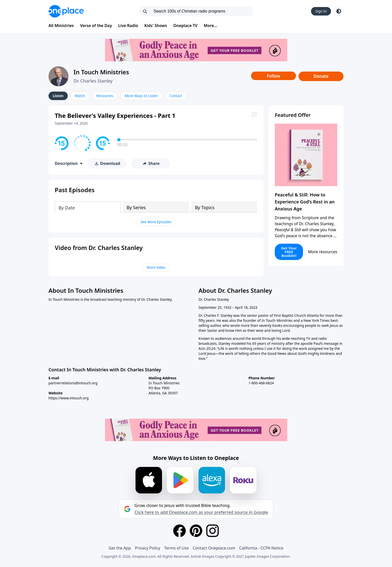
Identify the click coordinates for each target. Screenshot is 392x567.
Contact (176, 96)
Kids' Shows (156, 26)
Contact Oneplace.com (214, 548)
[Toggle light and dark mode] (339, 11)
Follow (273, 76)
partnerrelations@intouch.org (73, 383)
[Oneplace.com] (66, 11)
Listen (58, 96)
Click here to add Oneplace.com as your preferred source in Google (201, 512)
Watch (80, 96)
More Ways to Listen (141, 96)
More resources (323, 252)
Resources (105, 96)
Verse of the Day (96, 26)
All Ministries (61, 26)
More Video (156, 267)
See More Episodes (156, 222)
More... (210, 26)
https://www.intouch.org (69, 398)
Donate (321, 76)
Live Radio (128, 26)
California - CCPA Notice (261, 548)
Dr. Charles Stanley (93, 81)
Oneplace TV (185, 26)
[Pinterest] (196, 531)
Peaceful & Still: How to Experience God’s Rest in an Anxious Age (305, 202)
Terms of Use (176, 548)
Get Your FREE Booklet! (289, 252)
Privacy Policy (148, 548)
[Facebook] (179, 531)
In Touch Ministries (101, 72)
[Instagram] (212, 531)
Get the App (120, 548)
